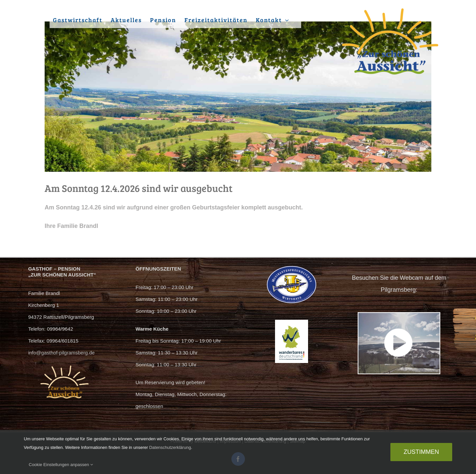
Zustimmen (421, 452)
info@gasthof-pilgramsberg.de (61, 353)
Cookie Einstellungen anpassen (61, 465)
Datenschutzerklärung (170, 447)
